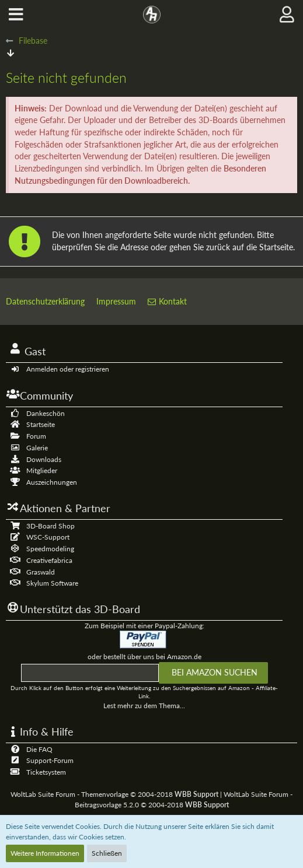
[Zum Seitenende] (11, 53)
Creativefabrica (49, 560)
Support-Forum (50, 760)
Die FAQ (39, 749)
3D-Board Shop (50, 526)
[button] (16, 15)
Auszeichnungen (52, 482)
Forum (36, 436)
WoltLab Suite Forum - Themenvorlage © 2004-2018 (114, 794)
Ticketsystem (46, 772)
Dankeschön (46, 413)
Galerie (37, 448)
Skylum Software (52, 583)
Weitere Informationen (45, 853)
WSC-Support (48, 537)
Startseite (41, 424)
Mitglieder (42, 470)
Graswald (41, 572)
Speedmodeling (50, 549)
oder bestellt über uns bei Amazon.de (144, 657)
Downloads (44, 459)
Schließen (107, 853)
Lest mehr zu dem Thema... (144, 706)
